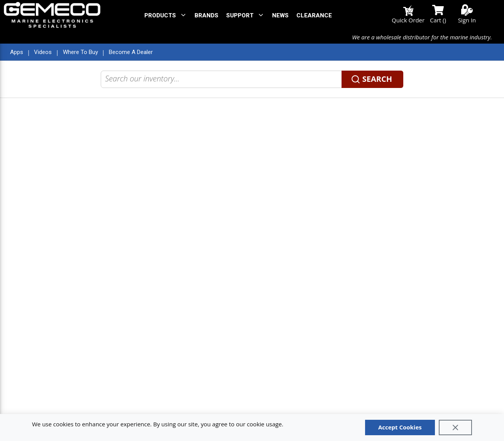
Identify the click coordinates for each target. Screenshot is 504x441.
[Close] (455, 427)
